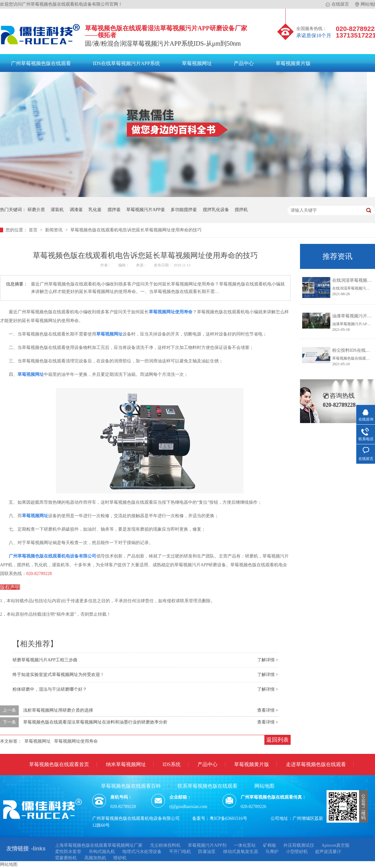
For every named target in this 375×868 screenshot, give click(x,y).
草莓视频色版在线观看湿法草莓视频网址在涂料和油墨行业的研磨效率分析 (95, 722)
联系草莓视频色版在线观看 (207, 786)
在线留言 (337, 4)
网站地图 (264, 786)
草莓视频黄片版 (293, 63)
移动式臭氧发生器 (241, 852)
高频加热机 (95, 858)
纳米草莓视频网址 (126, 764)
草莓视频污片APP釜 (146, 210)
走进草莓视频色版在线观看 (316, 764)
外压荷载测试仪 (299, 845)
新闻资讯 (54, 230)
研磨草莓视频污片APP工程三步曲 (45, 660)
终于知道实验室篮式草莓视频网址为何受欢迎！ (58, 675)
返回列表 (277, 740)
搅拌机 (241, 210)
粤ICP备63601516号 (228, 818)
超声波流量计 (328, 852)
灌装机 (57, 210)
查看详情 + (268, 710)
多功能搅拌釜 (184, 210)
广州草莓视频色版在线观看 (41, 63)
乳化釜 (95, 210)
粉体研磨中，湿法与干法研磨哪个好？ (50, 689)
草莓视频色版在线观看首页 (59, 764)
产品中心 (244, 63)
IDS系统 (172, 764)
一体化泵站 (245, 845)
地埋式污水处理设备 (142, 852)
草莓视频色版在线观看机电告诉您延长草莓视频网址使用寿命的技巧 (136, 230)
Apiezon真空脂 (335, 845)
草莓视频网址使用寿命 (171, 312)
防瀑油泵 (207, 852)
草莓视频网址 (197, 63)
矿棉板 (270, 845)
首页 (34, 230)
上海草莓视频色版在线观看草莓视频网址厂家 (99, 845)
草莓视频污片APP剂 (207, 845)
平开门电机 (180, 852)
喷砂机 (120, 858)
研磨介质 (36, 210)
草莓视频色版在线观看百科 (131, 786)
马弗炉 (272, 852)
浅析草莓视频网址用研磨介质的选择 (58, 710)
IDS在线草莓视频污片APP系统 (126, 63)
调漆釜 (76, 210)
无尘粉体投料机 (165, 845)
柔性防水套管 (68, 852)
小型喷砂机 (297, 852)
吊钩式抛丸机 (102, 852)
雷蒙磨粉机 (66, 858)
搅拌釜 (114, 210)
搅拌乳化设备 (216, 210)
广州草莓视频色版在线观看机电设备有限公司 (52, 556)
